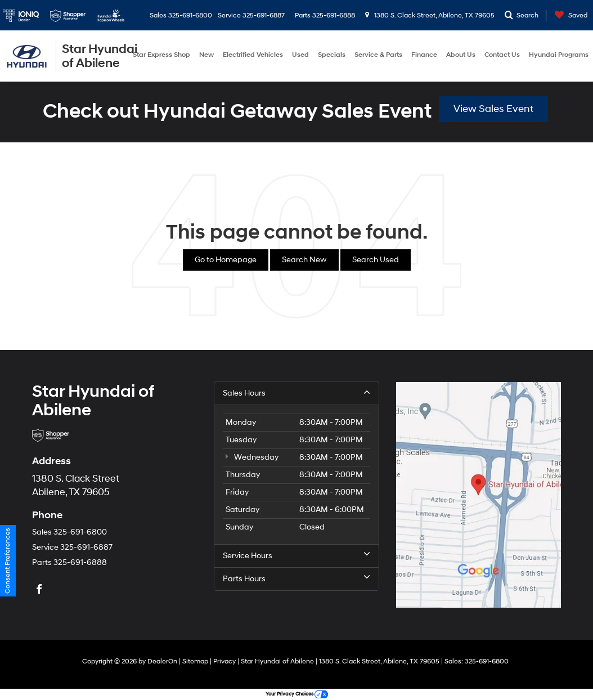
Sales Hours (296, 393)
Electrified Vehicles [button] (253, 55)
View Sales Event (493, 109)
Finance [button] (424, 55)
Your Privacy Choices (297, 694)
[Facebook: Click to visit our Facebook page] (41, 590)
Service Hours (296, 555)
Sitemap (195, 661)
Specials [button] (332, 55)
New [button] (206, 55)
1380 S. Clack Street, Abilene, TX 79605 (430, 15)
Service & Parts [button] (378, 55)
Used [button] (300, 55)
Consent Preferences (8, 561)
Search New (304, 260)
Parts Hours (296, 578)
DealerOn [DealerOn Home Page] (162, 661)
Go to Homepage (226, 260)
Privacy (224, 661)
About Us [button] (461, 55)
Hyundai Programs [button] (559, 55)
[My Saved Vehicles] (568, 15)
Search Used (376, 260)
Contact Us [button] (502, 55)
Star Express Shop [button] (161, 55)
